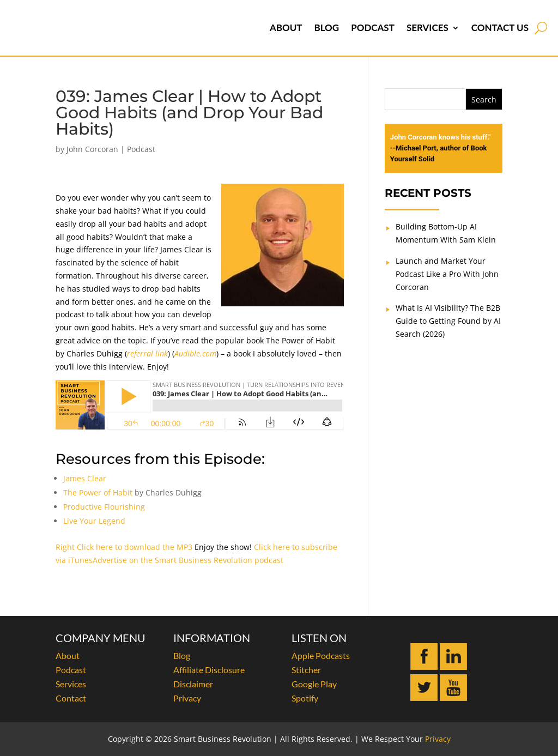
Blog (326, 28)
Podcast (373, 28)
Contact (71, 698)
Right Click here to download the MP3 (124, 547)
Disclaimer (193, 684)
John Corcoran (92, 149)
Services (427, 28)
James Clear (85, 478)
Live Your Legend (94, 521)
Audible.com (195, 353)
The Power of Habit (98, 492)
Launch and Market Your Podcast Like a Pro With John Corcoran (447, 274)
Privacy (187, 698)
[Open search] (541, 28)
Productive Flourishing (104, 507)
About (286, 28)
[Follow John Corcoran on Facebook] (424, 667)
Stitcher (306, 670)
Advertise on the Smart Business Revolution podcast (188, 560)
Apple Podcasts (321, 655)
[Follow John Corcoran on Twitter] (424, 698)
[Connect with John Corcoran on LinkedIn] (453, 667)
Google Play (314, 684)
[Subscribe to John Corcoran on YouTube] (453, 698)
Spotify (305, 698)
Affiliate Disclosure (209, 670)
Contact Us (500, 28)
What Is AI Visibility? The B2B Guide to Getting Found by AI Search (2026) (448, 321)
